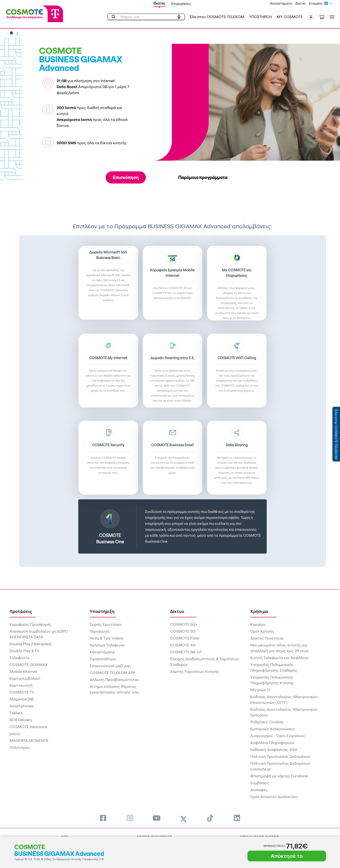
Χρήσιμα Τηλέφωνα (107, 645)
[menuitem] (103, 818)
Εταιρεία (316, 3)
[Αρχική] (12, 33)
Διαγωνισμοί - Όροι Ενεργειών (278, 736)
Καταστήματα (281, 3)
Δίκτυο (301, 3)
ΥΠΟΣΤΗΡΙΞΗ (261, 17)
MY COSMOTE (290, 17)
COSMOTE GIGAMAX (29, 665)
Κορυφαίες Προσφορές (31, 624)
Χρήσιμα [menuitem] (259, 611)
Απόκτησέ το (287, 856)
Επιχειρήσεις (181, 3)
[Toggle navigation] (331, 17)
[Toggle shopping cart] (322, 17)
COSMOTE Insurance (28, 727)
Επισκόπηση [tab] (126, 177)
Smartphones (22, 706)
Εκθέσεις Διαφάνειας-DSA (274, 749)
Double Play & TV (24, 651)
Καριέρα (258, 624)
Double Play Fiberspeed (30, 644)
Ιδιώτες (159, 3)
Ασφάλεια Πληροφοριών (272, 743)
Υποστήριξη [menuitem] (102, 611)
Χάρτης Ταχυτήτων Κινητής (195, 671)
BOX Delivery (21, 720)
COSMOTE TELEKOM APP (112, 673)
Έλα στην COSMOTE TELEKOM (217, 17)
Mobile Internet (23, 671)
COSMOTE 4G (183, 645)
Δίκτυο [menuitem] (177, 611)
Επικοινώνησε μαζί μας (110, 666)
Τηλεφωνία (19, 658)
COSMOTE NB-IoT (186, 652)
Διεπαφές (259, 790)
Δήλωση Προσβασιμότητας (114, 680)
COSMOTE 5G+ (184, 624)
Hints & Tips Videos (107, 638)
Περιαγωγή (100, 631)
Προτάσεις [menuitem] (21, 611)
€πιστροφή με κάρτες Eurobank (279, 776)
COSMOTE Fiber (185, 638)
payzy (15, 734)
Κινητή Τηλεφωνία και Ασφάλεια (279, 658)
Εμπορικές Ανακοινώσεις (273, 729)
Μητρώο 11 (260, 690)
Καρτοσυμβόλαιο (25, 678)
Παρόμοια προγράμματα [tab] (203, 177)
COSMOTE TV (22, 692)
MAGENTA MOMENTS (29, 740)
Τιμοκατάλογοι (103, 659)
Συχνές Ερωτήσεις (106, 624)
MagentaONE (22, 699)
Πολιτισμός (20, 747)
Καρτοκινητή (21, 685)
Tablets (16, 713)
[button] (311, 17)
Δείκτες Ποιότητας (267, 638)
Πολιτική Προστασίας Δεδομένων (280, 756)
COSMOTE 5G (183, 631)
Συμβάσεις (260, 783)
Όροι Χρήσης (262, 631)
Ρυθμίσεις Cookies (267, 722)
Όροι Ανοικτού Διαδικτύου (274, 797)
